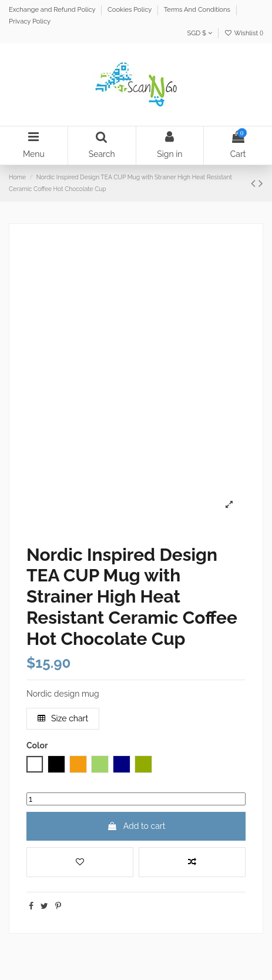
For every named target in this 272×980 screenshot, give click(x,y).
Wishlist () (244, 33)
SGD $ (199, 33)
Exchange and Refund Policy (53, 9)
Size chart (63, 718)
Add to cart (136, 826)
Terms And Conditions (198, 9)
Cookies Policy (130, 9)
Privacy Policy (30, 21)
